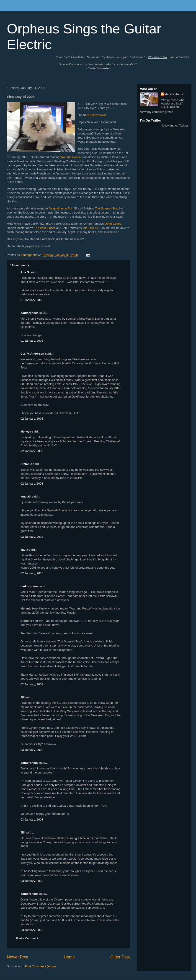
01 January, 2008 (32, 300)
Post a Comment (27, 938)
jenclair (26, 496)
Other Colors (113, 224)
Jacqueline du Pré (61, 208)
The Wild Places (45, 228)
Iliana (24, 550)
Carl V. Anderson (32, 354)
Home (69, 957)
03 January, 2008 (32, 750)
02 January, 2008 (32, 419)
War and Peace (71, 157)
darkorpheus (30, 313)
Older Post (120, 957)
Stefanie (26, 464)
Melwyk (26, 432)
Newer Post (18, 957)
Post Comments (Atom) (40, 966)
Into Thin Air (90, 228)
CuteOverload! (96, 115)
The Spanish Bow (106, 208)
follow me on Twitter (175, 126)
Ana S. (25, 272)
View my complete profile (157, 112)
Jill (23, 697)
